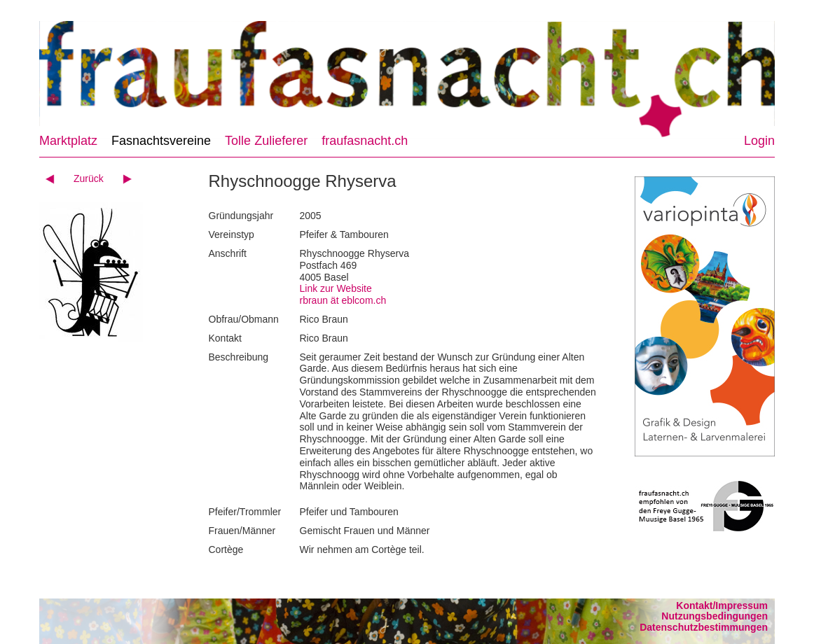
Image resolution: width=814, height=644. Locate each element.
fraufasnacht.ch (365, 141)
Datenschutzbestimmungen (704, 627)
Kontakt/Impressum (722, 605)
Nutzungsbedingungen (715, 616)
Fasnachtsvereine (161, 141)
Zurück (89, 178)
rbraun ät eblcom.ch (343, 300)
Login (759, 141)
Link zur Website (336, 288)
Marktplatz (68, 141)
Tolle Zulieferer (266, 141)
